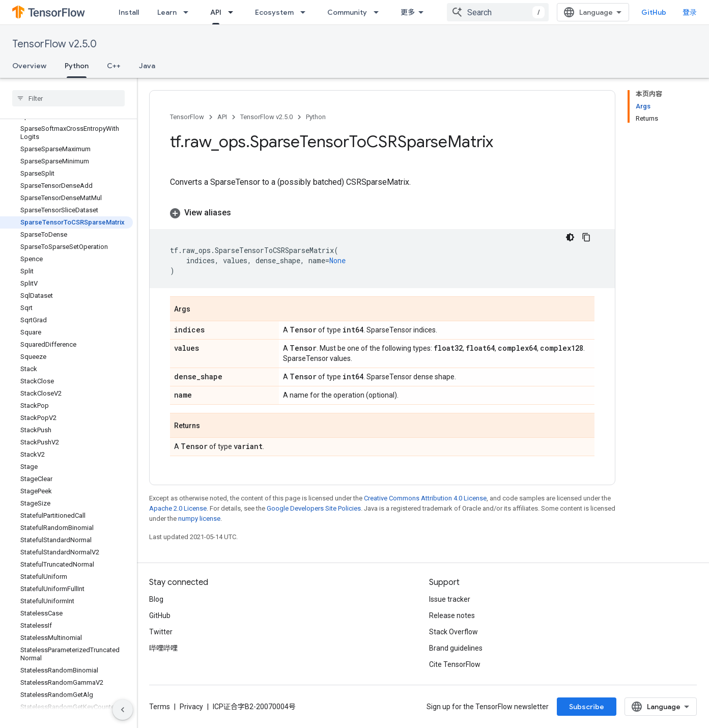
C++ (114, 66)
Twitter (161, 632)
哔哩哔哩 (163, 648)
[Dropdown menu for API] (234, 12)
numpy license (199, 519)
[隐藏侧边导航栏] (123, 710)
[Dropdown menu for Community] (379, 12)
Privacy (191, 707)
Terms (160, 707)
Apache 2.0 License (178, 508)
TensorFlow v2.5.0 (54, 44)
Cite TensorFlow (455, 664)
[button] (382, 213)
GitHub (654, 12)
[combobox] (498, 12)
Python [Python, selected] (77, 66)
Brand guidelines (456, 648)
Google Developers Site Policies (314, 508)
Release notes (452, 615)
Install (129, 12)
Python (316, 117)
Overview (29, 66)
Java (147, 66)
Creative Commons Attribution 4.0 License (425, 498)
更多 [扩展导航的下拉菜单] (408, 12)
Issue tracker (450, 599)
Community (347, 12)
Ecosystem (274, 12)
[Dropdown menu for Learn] (189, 12)
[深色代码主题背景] (570, 237)
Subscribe (587, 707)
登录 (690, 12)
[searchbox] (68, 98)
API (222, 117)
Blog (156, 599)
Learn (167, 12)
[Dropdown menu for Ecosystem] (306, 12)
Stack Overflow (453, 632)
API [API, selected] (216, 12)
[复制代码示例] (586, 237)
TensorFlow (187, 117)
